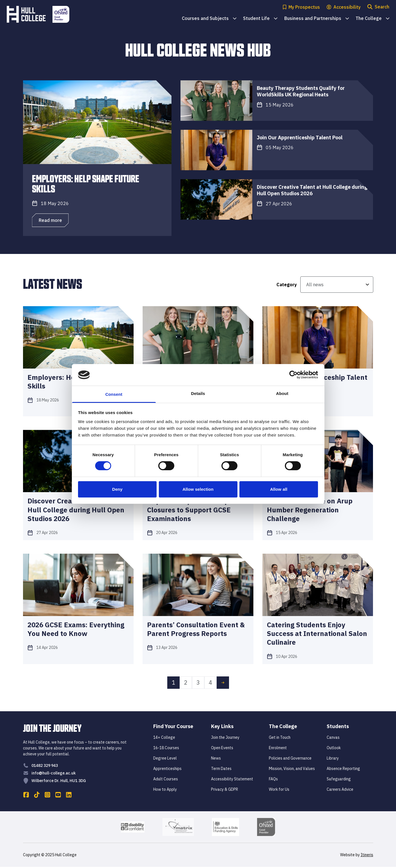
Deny (117, 489)
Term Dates (221, 770)
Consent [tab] (114, 394)
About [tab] (282, 393)
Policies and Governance (290, 759)
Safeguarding (339, 780)
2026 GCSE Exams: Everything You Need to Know (76, 629)
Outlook (334, 749)
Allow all (279, 489)
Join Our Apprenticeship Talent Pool (300, 138)
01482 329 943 (45, 767)
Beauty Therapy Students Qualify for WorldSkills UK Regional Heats (301, 91)
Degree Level (165, 759)
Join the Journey (225, 739)
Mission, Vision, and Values (292, 770)
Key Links (222, 727)
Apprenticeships (167, 770)
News (216, 759)
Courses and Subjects (209, 19)
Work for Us (279, 790)
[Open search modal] (378, 7)
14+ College (164, 739)
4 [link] (210, 684)
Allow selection (198, 489)
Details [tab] (198, 393)
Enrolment (278, 749)
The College (372, 19)
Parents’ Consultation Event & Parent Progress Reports (196, 629)
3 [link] (198, 684)
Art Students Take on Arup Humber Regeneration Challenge (310, 510)
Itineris (367, 856)
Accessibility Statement (232, 780)
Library (333, 759)
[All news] (337, 285)
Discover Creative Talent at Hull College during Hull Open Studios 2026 (312, 190)
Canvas (333, 739)
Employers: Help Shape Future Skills (86, 183)
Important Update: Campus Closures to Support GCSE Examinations (192, 510)
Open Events (222, 749)
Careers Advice (340, 790)
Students (338, 727)
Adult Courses (166, 780)
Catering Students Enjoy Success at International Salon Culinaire (317, 634)
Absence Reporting (343, 770)
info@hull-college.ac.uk (54, 774)
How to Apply (165, 790)
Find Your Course (173, 727)
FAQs (273, 780)
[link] (223, 684)
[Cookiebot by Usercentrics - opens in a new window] (293, 375)
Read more (50, 220)
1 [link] (173, 684)
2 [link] (186, 684)
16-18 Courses (166, 749)
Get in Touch (280, 739)
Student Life (260, 19)
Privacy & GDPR (225, 790)
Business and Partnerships (317, 19)
